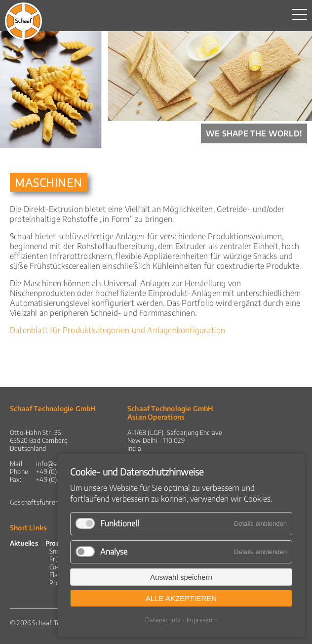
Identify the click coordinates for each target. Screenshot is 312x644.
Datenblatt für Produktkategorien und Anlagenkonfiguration (117, 330)
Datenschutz (163, 620)
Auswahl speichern (181, 577)
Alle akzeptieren (181, 598)
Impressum (202, 620)
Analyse (114, 552)
